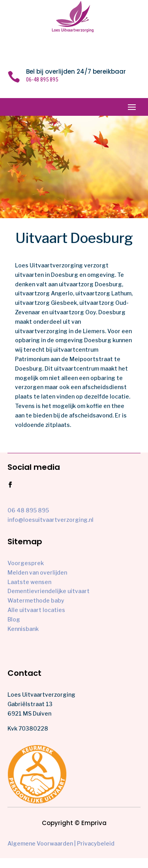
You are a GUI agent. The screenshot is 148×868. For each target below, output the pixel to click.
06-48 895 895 (42, 80)
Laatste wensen (29, 582)
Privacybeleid (96, 843)
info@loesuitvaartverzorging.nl (51, 520)
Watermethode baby (36, 600)
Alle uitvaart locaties (36, 610)
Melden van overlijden (37, 572)
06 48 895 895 (28, 510)
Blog (14, 619)
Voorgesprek (26, 563)
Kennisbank (23, 629)
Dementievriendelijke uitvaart (49, 591)
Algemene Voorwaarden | (42, 843)
